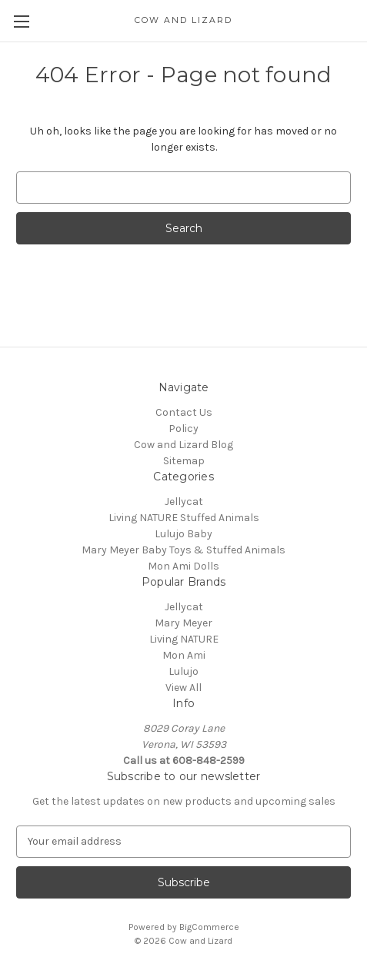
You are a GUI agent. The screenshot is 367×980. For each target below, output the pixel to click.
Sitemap (184, 461)
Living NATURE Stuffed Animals (184, 518)
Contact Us (184, 412)
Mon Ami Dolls (183, 566)
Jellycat (184, 502)
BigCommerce (209, 927)
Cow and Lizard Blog (183, 445)
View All (183, 688)
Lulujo (183, 671)
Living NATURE (184, 639)
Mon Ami (184, 655)
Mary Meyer (183, 623)
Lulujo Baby (183, 534)
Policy (183, 429)
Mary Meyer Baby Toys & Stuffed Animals (183, 550)
